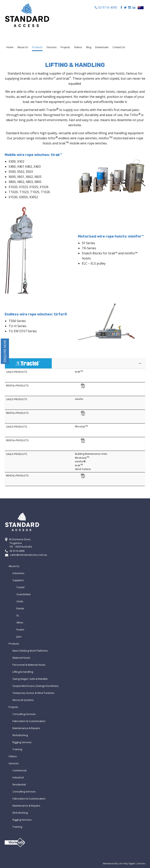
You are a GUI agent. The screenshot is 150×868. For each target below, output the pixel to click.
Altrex (20, 622)
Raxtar (20, 608)
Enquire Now (5, 351)
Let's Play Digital (127, 863)
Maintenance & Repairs (26, 728)
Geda (20, 601)
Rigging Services (22, 742)
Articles (141, 863)
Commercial (19, 770)
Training (17, 749)
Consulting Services (24, 714)
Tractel (52, 110)
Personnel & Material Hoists (29, 665)
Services (52, 47)
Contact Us (119, 47)
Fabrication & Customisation (29, 721)
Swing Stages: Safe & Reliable (30, 679)
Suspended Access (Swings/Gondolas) (35, 686)
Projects (65, 47)
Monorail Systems (23, 700)
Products (37, 47)
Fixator (20, 629)
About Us (23, 47)
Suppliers (18, 580)
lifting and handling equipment (121, 133)
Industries (18, 573)
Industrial (18, 777)
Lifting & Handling (23, 672)
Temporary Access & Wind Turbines (33, 693)
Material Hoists (21, 658)
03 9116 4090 (107, 7)
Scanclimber (24, 594)
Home (10, 47)
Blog (89, 47)
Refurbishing (20, 735)
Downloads (102, 47)
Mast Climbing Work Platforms (30, 651)
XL (18, 615)
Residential (19, 784)
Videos (78, 47)
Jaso (19, 637)
